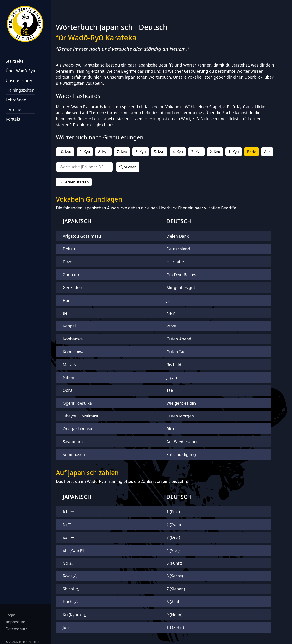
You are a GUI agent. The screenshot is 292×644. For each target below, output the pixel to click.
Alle (267, 152)
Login (10, 615)
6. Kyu (141, 152)
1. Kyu (234, 152)
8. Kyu (103, 152)
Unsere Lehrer (19, 80)
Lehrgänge (16, 100)
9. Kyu (85, 152)
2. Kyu (215, 152)
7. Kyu (122, 152)
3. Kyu (196, 152)
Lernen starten (74, 182)
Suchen (128, 167)
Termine (13, 109)
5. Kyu (159, 152)
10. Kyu (65, 152)
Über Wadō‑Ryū (20, 71)
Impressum (16, 622)
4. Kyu (178, 152)
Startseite (15, 61)
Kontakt (13, 119)
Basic (252, 152)
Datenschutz (16, 629)
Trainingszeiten (20, 90)
